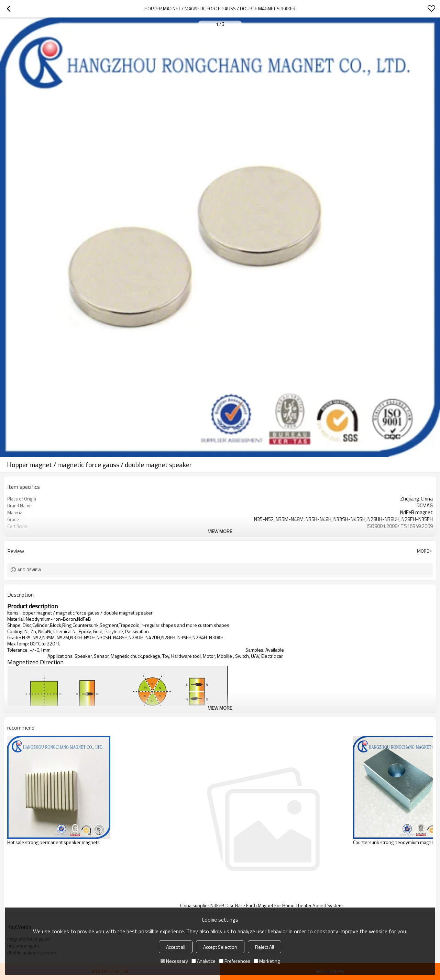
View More (220, 531)
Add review (29, 570)
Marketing (267, 961)
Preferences (235, 961)
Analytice (203, 961)
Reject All (265, 947)
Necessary (174, 961)
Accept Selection (220, 947)
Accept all (176, 947)
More (423, 551)
